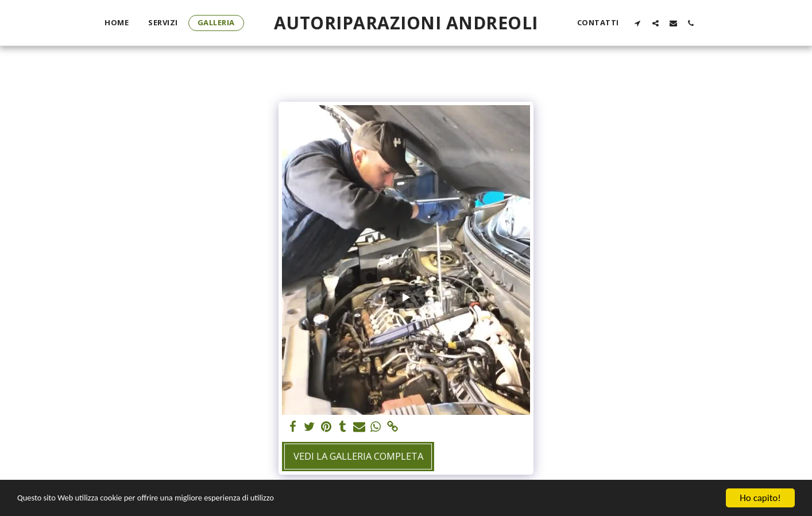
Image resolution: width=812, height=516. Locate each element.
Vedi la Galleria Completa (358, 456)
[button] (638, 23)
